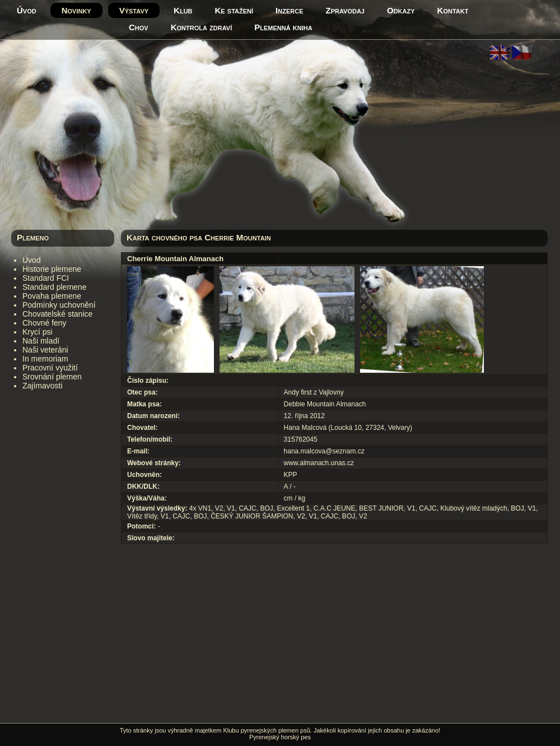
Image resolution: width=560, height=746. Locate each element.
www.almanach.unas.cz (319, 463)
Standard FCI (46, 278)
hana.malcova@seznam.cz (324, 451)
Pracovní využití (50, 368)
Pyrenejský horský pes (280, 737)
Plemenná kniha (283, 27)
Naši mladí (41, 341)
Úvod (27, 10)
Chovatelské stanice (57, 314)
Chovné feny (45, 323)
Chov (139, 27)
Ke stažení (234, 10)
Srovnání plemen (52, 377)
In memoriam (45, 359)
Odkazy (401, 10)
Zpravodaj (345, 10)
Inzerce (289, 10)
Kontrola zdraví (202, 27)
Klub (183, 10)
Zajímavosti (43, 386)
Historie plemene (52, 269)
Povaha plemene (52, 296)
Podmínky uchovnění (59, 305)
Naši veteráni (45, 350)
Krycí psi (38, 332)
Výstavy (134, 10)
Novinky (76, 10)
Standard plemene (54, 287)
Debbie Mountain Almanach (325, 404)
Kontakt (453, 10)
